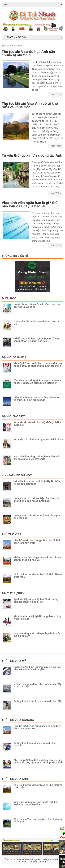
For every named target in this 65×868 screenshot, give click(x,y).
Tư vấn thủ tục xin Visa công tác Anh (32, 155)
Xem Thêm (56, 94)
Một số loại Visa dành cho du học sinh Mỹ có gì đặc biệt (37, 685)
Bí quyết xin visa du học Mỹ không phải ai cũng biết (38, 424)
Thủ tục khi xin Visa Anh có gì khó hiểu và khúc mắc (30, 105)
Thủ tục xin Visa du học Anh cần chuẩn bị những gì (28, 53)
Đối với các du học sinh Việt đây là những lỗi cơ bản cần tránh (37, 483)
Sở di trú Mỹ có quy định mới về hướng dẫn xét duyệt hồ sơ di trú (36, 601)
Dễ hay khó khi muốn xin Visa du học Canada (35, 744)
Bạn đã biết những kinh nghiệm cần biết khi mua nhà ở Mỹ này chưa (37, 458)
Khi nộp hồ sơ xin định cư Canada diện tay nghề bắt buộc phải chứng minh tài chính (38, 365)
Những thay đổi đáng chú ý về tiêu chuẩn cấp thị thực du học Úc (37, 559)
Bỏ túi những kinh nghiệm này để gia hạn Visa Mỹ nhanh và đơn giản (37, 668)
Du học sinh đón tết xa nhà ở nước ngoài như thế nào (37, 517)
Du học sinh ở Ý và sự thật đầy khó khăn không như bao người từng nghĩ (37, 500)
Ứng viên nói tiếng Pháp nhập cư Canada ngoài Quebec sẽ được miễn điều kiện (37, 382)
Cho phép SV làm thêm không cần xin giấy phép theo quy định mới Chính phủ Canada (38, 761)
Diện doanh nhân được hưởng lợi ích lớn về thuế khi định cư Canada (37, 399)
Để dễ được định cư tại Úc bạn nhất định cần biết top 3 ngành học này (37, 340)
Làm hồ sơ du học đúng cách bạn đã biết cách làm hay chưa (37, 542)
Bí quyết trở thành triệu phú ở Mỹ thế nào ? (38, 439)
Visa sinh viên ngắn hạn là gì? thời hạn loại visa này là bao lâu (30, 204)
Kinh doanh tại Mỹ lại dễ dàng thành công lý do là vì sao (38, 618)
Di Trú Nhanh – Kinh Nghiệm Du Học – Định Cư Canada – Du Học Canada (36, 861)
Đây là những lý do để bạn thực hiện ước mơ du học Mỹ (37, 635)
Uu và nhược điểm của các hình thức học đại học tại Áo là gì (37, 306)
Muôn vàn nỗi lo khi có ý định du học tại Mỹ (36, 323)
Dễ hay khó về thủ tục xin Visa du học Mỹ (37, 701)
